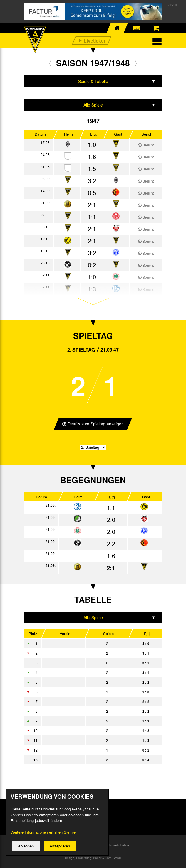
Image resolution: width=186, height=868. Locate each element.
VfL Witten (84, 740)
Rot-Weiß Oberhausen (84, 644)
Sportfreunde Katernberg (84, 711)
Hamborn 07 (84, 673)
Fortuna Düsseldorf (84, 692)
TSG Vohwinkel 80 (84, 750)
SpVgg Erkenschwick (84, 653)
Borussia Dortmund (84, 663)
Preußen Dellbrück (84, 721)
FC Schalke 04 (84, 702)
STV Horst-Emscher (84, 682)
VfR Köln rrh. (84, 731)
